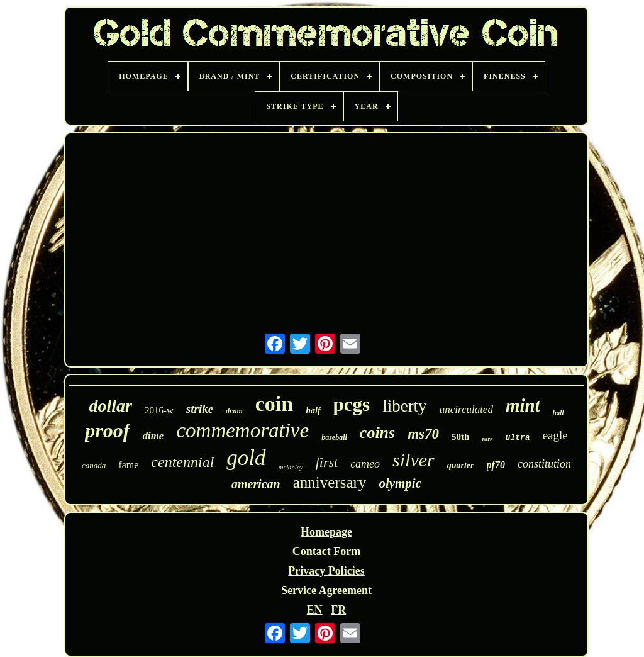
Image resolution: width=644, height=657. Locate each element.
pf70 (496, 465)
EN (315, 610)
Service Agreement (326, 590)
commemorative (242, 430)
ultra (518, 438)
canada (94, 465)
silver (414, 460)
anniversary (330, 482)
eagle (555, 435)
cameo (365, 464)
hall (558, 412)
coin (274, 404)
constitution (544, 464)
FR (338, 610)
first (327, 462)
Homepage (326, 532)
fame (128, 465)
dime (153, 436)
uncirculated (466, 409)
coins (377, 433)
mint (523, 405)
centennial (182, 462)
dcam (234, 411)
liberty (404, 406)
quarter (461, 465)
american (256, 484)
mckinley (291, 467)
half (313, 411)
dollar (111, 406)
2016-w (159, 410)
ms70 (423, 434)
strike (200, 409)
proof (107, 430)
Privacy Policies (326, 571)
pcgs (352, 404)
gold (246, 458)
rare (487, 439)
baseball (334, 437)
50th (460, 437)
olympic (400, 483)
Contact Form (326, 551)
